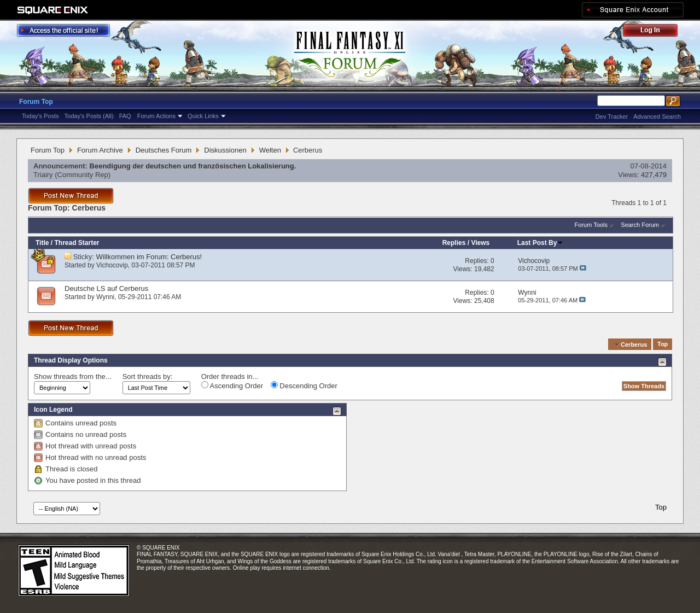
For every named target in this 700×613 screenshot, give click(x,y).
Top (663, 345)
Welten (270, 150)
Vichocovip (112, 265)
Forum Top (36, 102)
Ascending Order (232, 386)
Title (42, 243)
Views (480, 243)
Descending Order (304, 386)
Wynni (105, 297)
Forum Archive (100, 150)
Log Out (656, 32)
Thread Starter (77, 243)
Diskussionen (225, 150)
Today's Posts (40, 116)
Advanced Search (657, 116)
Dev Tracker (612, 116)
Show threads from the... (73, 376)
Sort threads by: (148, 376)
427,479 (654, 175)
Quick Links (203, 116)
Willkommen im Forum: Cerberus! (149, 257)
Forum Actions (156, 116)
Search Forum (640, 225)
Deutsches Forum (164, 150)
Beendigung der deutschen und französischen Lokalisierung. (193, 166)
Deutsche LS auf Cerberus (106, 288)
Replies (454, 243)
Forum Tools (591, 225)
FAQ (125, 116)
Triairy (43, 175)
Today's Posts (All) (89, 116)
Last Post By (541, 243)
